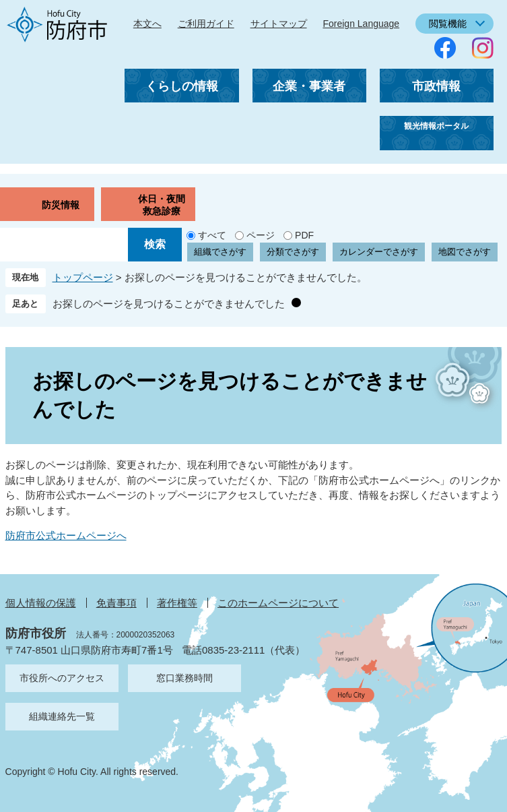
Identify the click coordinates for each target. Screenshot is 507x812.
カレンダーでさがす (379, 252)
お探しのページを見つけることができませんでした (169, 304)
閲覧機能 (448, 24)
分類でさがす (293, 252)
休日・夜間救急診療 (162, 205)
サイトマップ (279, 24)
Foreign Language (361, 24)
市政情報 (436, 86)
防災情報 (61, 205)
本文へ (147, 24)
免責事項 (116, 603)
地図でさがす (465, 252)
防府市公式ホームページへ (66, 535)
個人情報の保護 (41, 603)
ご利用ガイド (206, 24)
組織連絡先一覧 (62, 716)
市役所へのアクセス (62, 678)
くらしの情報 (182, 86)
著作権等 (177, 603)
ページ (261, 235)
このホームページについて (278, 603)
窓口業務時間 (184, 678)
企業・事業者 (309, 86)
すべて (212, 235)
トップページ (83, 277)
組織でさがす (220, 252)
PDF (304, 235)
